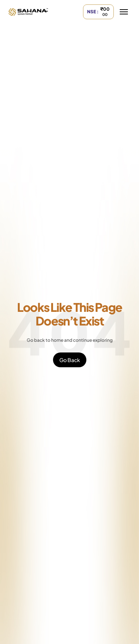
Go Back (70, 360)
